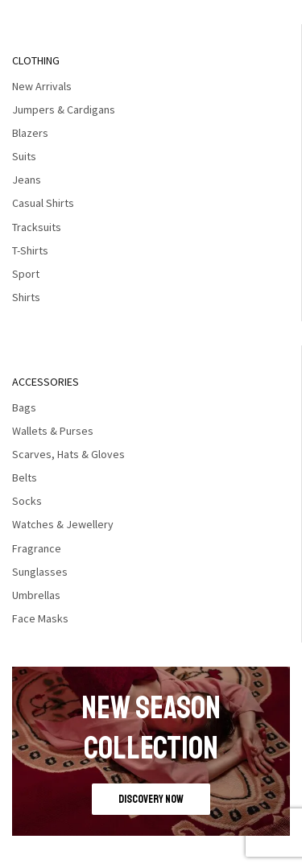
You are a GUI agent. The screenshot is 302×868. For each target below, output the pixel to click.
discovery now (151, 799)
